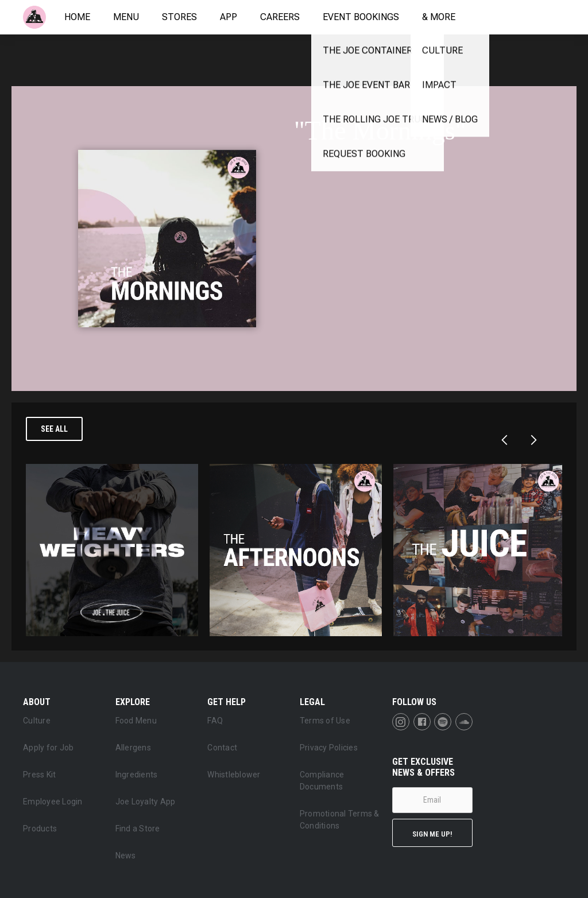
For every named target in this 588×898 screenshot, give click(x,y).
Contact (222, 748)
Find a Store (138, 829)
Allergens (133, 748)
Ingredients (137, 775)
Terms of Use (325, 721)
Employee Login (53, 802)
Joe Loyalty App (146, 802)
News (126, 856)
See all (54, 429)
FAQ (215, 721)
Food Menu (136, 721)
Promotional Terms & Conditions (340, 820)
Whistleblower (234, 775)
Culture (37, 721)
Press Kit (39, 775)
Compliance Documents (322, 781)
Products (40, 829)
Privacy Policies (329, 748)
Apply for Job (48, 748)
